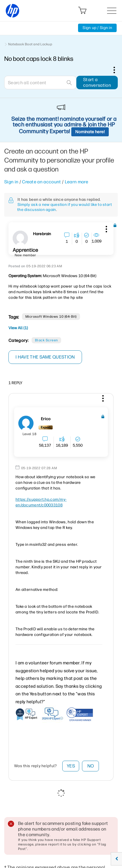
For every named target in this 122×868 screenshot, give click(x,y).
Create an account (41, 182)
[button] (106, 228)
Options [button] (117, 70)
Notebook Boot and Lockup (30, 44)
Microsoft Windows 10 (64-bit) (51, 317)
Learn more (76, 182)
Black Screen (46, 340)
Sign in (11, 182)
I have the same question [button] (45, 357)
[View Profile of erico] (46, 419)
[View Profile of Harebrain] (42, 234)
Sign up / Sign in (97, 28)
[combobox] (40, 83)
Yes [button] (71, 766)
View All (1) (18, 328)
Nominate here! (90, 132)
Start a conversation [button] (97, 82)
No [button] (91, 766)
